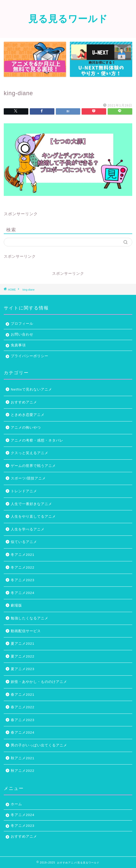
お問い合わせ (22, 334)
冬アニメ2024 (23, 593)
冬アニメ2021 (23, 555)
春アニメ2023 (23, 720)
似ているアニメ (24, 542)
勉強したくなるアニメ (30, 618)
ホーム (16, 804)
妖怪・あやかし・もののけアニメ (39, 682)
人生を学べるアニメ (28, 529)
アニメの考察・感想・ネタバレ (37, 440)
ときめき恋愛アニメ (28, 415)
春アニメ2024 (23, 733)
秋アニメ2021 (23, 758)
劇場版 (16, 605)
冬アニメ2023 (23, 580)
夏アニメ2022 (23, 656)
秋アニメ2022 (23, 771)
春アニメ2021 (23, 695)
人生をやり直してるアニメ (33, 517)
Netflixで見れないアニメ (31, 389)
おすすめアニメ (24, 402)
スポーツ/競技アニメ (28, 478)
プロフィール (22, 324)
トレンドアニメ (24, 491)
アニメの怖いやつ (26, 428)
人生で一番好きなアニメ (31, 504)
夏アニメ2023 (23, 669)
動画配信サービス (26, 631)
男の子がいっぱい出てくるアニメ (39, 745)
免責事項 (18, 345)
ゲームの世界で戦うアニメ (33, 466)
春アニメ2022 (23, 707)
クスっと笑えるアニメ (30, 453)
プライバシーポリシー (30, 356)
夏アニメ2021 (23, 644)
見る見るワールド (68, 19)
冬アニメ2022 (23, 567)
